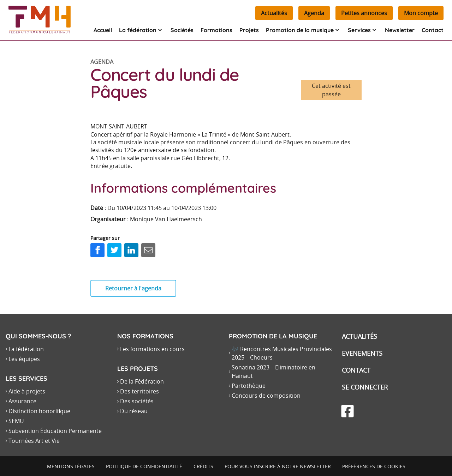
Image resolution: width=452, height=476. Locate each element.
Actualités (274, 13)
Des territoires (139, 391)
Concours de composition (266, 396)
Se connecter (365, 387)
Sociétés (182, 30)
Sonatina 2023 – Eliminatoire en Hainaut (273, 372)
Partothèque (249, 386)
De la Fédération (142, 381)
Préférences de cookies (374, 466)
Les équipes (24, 359)
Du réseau (134, 411)
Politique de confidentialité (144, 466)
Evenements (362, 353)
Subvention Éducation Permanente (55, 431)
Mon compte (421, 13)
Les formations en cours (152, 349)
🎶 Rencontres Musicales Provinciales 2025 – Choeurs (282, 353)
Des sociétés (137, 401)
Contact (433, 30)
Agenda (314, 13)
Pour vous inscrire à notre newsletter (278, 466)
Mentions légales (71, 466)
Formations (216, 30)
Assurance (22, 401)
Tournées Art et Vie (34, 441)
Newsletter (400, 30)
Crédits (203, 466)
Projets (249, 30)
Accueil (103, 30)
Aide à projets (27, 391)
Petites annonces (364, 13)
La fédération (26, 349)
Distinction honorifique (39, 411)
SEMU (16, 421)
